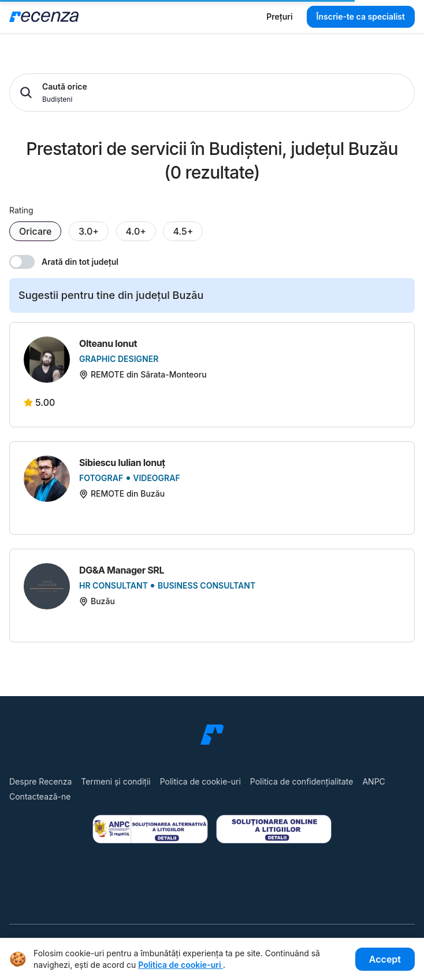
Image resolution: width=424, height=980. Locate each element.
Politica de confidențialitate (302, 781)
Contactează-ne (40, 796)
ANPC (373, 781)
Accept (385, 959)
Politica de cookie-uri (200, 781)
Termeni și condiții (116, 781)
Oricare (35, 231)
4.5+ (183, 231)
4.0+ (136, 231)
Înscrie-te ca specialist (361, 16)
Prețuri (279, 16)
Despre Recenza (40, 781)
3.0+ (89, 231)
